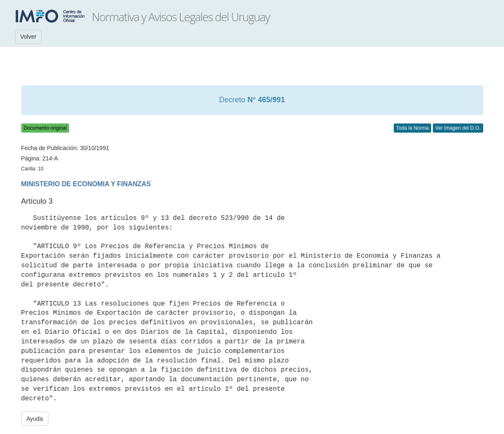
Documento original (45, 128)
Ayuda (35, 419)
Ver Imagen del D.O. (458, 128)
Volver (29, 37)
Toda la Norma (412, 128)
